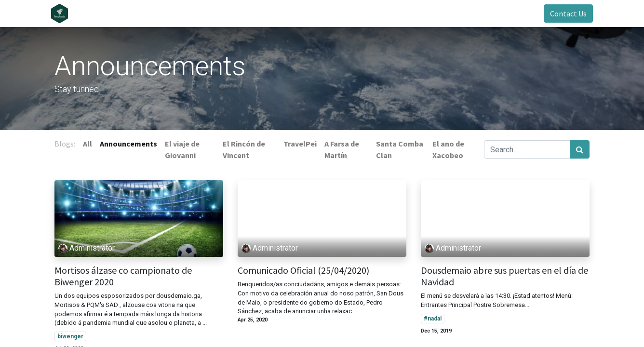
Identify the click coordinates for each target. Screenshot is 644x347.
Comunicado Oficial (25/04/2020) (303, 270)
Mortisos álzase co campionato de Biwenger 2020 (123, 276)
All (87, 144)
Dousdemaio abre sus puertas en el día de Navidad (504, 276)
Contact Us (565, 13)
